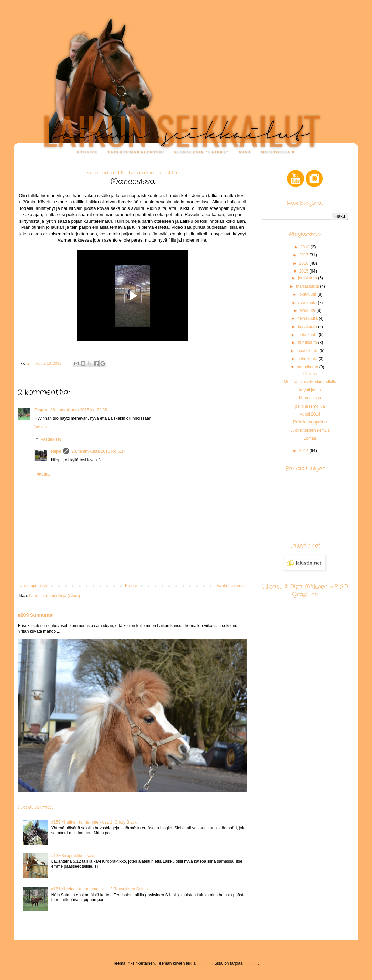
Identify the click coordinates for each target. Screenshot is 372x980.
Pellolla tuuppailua (310, 422)
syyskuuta (308, 303)
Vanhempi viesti (231, 586)
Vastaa (41, 427)
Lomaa (310, 438)
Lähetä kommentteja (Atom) (54, 596)
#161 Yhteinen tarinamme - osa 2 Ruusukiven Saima (100, 889)
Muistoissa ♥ (278, 152)
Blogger (251, 963)
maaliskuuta (308, 351)
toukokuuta (308, 335)
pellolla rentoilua (310, 406)
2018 (306, 247)
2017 (304, 255)
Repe (56, 451)
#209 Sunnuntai (36, 615)
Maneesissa (310, 398)
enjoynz (205, 963)
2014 (304, 451)
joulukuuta (308, 278)
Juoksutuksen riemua (310, 430)
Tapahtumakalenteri (136, 152)
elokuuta (308, 310)
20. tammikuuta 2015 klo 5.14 (98, 451)
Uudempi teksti (33, 586)
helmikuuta (308, 359)
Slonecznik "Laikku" (202, 152)
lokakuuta (308, 294)
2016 (304, 263)
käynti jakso (310, 390)
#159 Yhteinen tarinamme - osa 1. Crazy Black (94, 822)
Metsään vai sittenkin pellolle (310, 382)
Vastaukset (51, 439)
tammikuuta (308, 367)
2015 (304, 271)
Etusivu (88, 152)
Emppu (42, 410)
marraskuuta (308, 286)
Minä (245, 152)
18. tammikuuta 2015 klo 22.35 (79, 410)
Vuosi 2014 (310, 414)
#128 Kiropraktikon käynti (75, 856)
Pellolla (310, 374)
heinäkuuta (308, 318)
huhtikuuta (308, 343)
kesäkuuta (308, 327)
